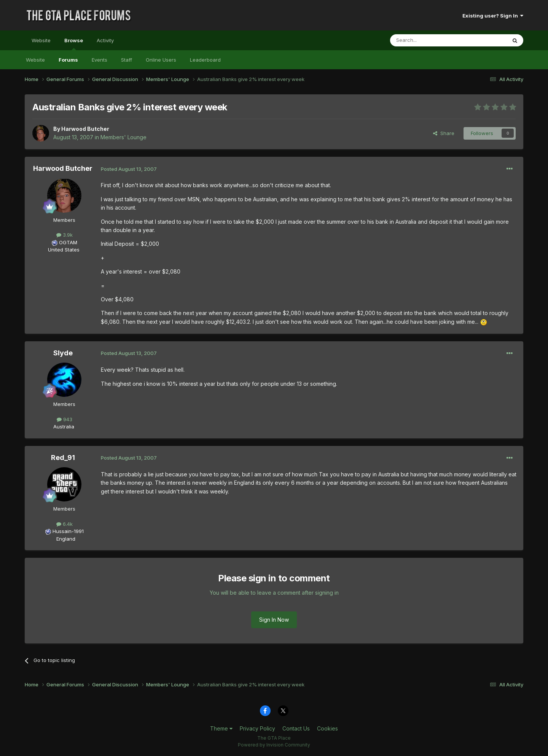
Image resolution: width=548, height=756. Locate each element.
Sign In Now (274, 620)
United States (64, 250)
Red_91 (63, 458)
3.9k (65, 235)
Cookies (327, 728)
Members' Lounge (123, 137)
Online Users (161, 60)
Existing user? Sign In (493, 16)
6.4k (65, 524)
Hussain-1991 (68, 531)
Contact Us (296, 728)
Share (444, 133)
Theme (221, 728)
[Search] (429, 40)
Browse (74, 44)
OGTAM (68, 242)
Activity (105, 40)
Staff (127, 60)
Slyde (63, 353)
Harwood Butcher (85, 129)
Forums (68, 60)
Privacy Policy (257, 728)
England (64, 539)
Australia (64, 427)
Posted (129, 169)
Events (100, 60)
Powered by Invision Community (274, 745)
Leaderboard (205, 60)
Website (41, 40)
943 (65, 419)
